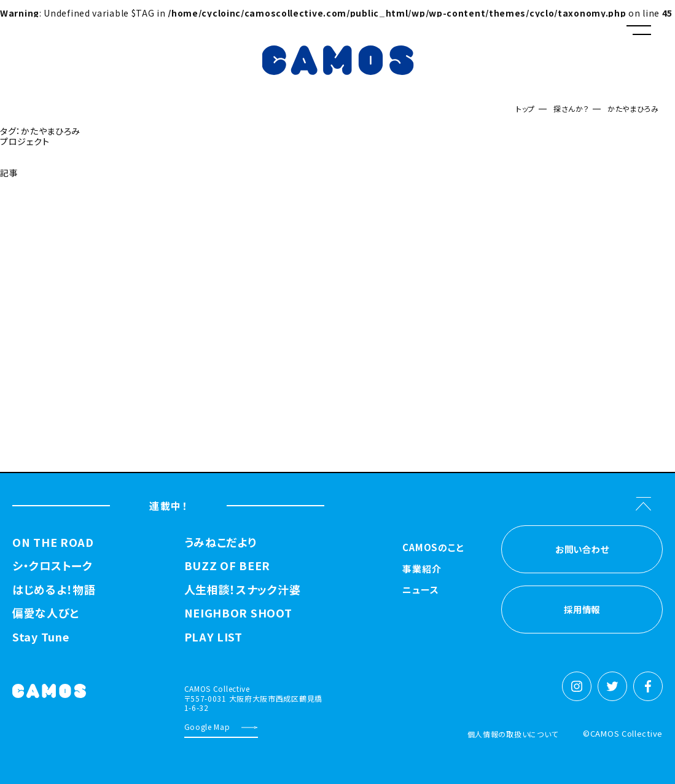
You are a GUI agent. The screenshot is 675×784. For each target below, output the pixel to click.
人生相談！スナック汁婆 (243, 590)
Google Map (207, 727)
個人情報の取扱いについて (513, 734)
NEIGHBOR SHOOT (238, 613)
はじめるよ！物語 (54, 590)
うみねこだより (220, 543)
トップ (525, 108)
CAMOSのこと (433, 548)
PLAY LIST (213, 637)
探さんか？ (572, 108)
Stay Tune (41, 637)
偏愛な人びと (45, 613)
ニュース (420, 590)
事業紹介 (422, 570)
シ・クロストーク (53, 566)
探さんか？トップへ (40, 204)
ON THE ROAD (53, 543)
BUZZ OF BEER (227, 566)
